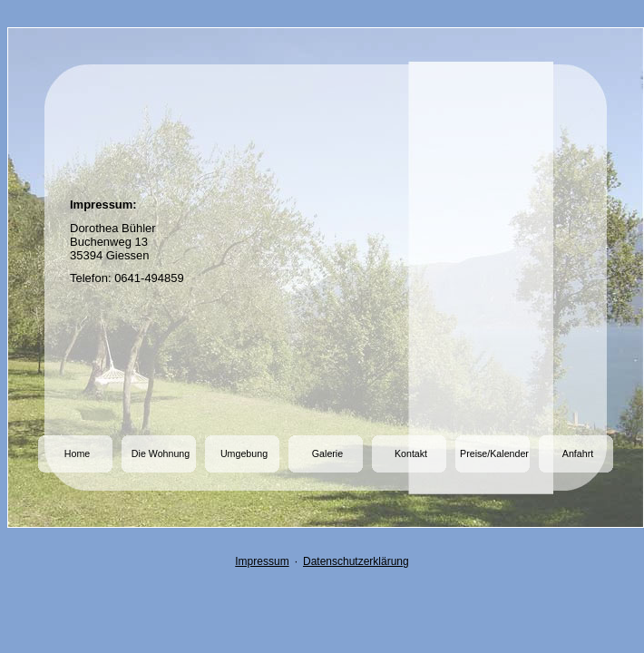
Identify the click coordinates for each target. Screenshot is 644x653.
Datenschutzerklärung (356, 561)
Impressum (262, 561)
